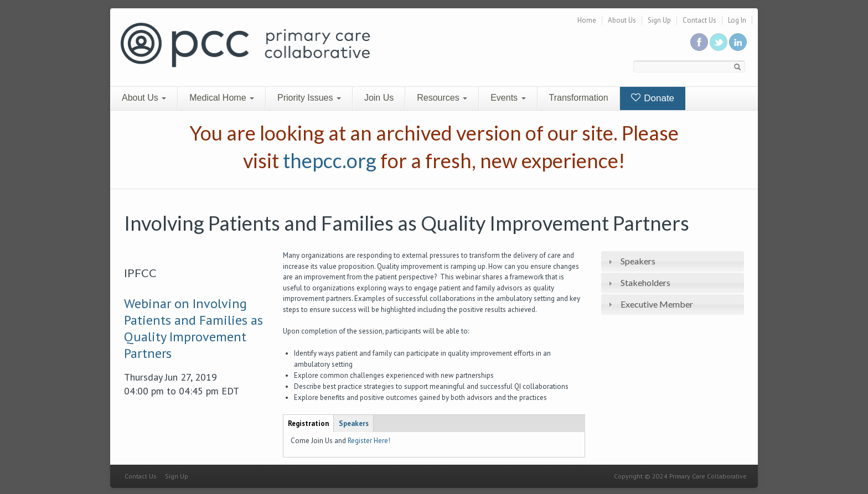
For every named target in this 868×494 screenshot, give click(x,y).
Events (508, 98)
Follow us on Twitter (719, 42)
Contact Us (699, 20)
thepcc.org (330, 160)
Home (587, 20)
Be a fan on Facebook (699, 42)
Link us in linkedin (738, 42)
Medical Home (222, 98)
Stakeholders (645, 282)
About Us (622, 20)
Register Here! (369, 441)
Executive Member (657, 304)
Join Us (379, 98)
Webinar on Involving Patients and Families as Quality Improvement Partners (193, 328)
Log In (737, 20)
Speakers (638, 261)
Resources (442, 98)
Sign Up (659, 20)
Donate (653, 98)
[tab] (673, 261)
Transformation (579, 98)
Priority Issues (309, 98)
